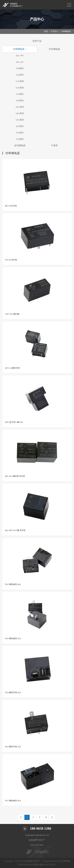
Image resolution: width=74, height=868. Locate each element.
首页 (46, 31)
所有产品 (37, 41)
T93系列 (20, 139)
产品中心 (55, 31)
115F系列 (20, 81)
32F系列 (20, 75)
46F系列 (20, 101)
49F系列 (20, 126)
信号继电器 (20, 146)
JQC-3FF (20, 56)
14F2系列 (20, 113)
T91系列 (20, 133)
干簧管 (54, 146)
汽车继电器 (54, 49)
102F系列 (20, 88)
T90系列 (20, 68)
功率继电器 (66, 31)
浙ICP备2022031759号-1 (45, 865)
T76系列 (20, 94)
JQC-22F (20, 62)
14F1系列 (20, 107)
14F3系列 (20, 120)
